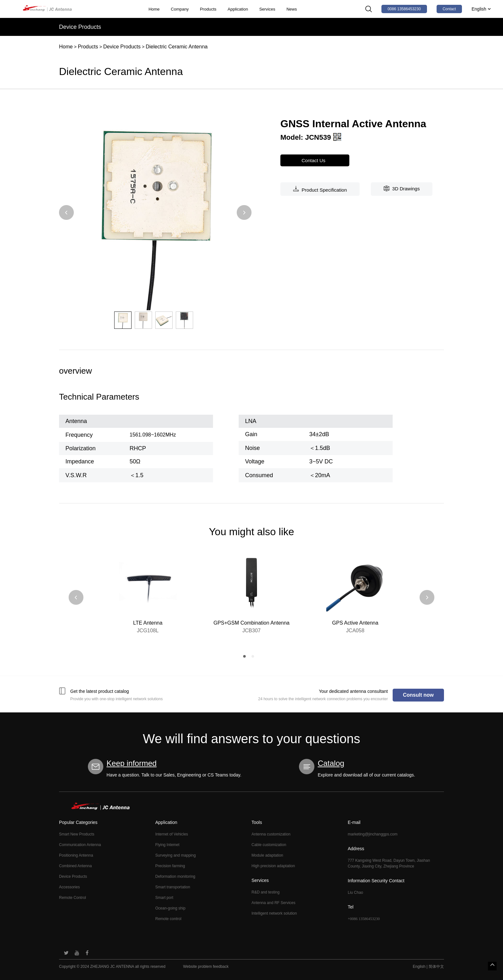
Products (208, 9)
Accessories (69, 887)
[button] (66, 213)
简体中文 (436, 967)
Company (180, 9)
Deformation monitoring (175, 876)
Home (154, 9)
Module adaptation (267, 855)
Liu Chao (355, 893)
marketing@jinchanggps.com (373, 834)
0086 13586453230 (404, 9)
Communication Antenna (80, 845)
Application (238, 9)
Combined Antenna (75, 866)
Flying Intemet (167, 845)
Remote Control (72, 898)
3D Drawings (402, 188)
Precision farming (170, 866)
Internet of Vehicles (172, 834)
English (481, 9)
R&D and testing (265, 892)
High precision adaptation (273, 866)
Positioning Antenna (76, 855)
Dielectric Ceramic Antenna (177, 47)
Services (267, 9)
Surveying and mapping (175, 855)
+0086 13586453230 (364, 919)
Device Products (122, 47)
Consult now (418, 695)
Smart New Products (77, 834)
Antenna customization (271, 834)
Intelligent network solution (274, 913)
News (292, 9)
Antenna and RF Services (273, 903)
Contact (449, 9)
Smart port (164, 898)
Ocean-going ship (170, 908)
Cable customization (269, 845)
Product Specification (320, 189)
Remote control (168, 919)
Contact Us (315, 160)
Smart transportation (173, 887)
